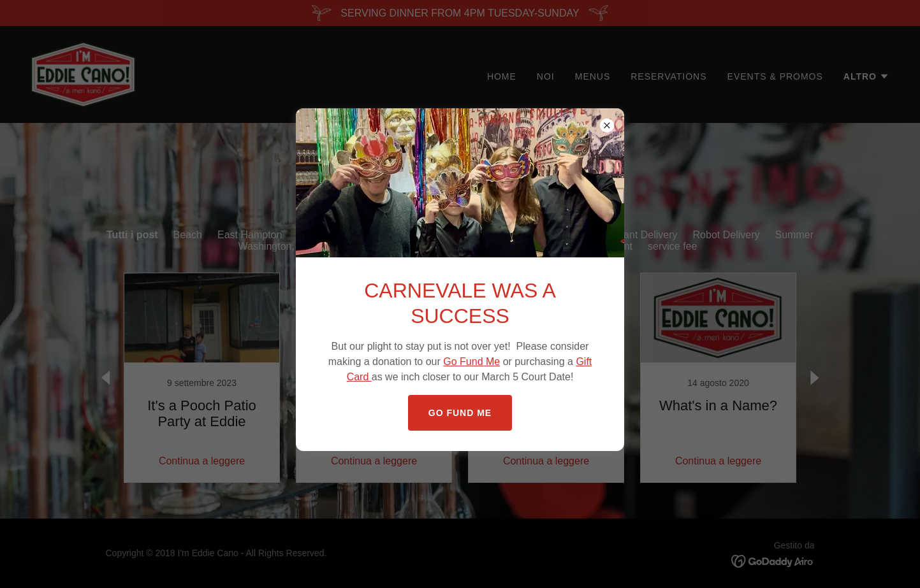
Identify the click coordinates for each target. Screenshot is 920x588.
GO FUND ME (460, 413)
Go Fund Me (471, 362)
